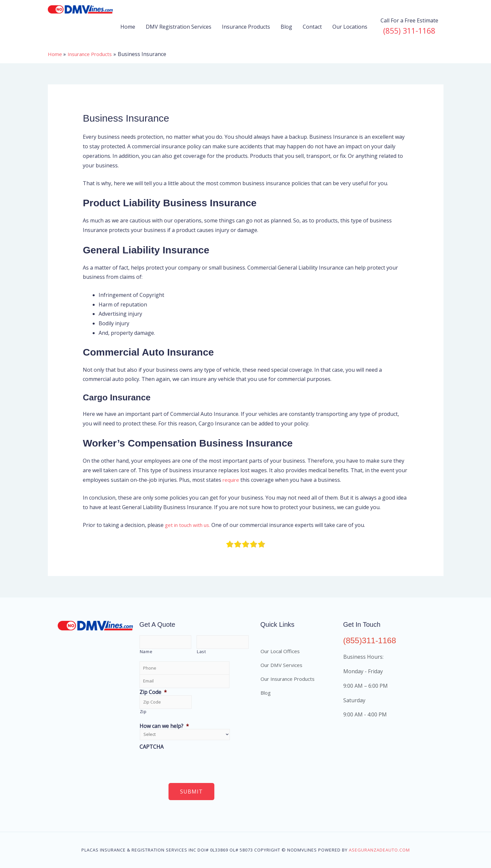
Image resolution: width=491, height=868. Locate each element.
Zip (143, 711)
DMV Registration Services (179, 27)
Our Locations (350, 27)
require (232, 480)
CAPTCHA (152, 747)
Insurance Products (246, 27)
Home (128, 27)
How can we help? (164, 726)
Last (201, 651)
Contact (312, 27)
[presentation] (190, 763)
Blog (286, 27)
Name (146, 651)
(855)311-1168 (371, 640)
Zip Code (153, 692)
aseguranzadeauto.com (379, 850)
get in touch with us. (190, 525)
